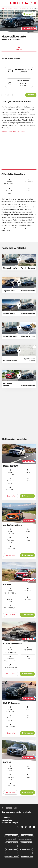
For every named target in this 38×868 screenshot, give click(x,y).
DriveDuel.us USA (10, 839)
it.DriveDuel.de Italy (12, 853)
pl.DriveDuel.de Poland (12, 849)
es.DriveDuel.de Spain (26, 843)
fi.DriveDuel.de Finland (27, 856)
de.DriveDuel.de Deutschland (25, 839)
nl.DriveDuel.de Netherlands (25, 846)
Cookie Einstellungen (10, 823)
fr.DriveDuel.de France (12, 843)
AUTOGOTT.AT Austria (27, 836)
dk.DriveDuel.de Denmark (12, 856)
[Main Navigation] (3, 3)
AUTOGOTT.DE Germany (12, 836)
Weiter (31, 95)
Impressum (6, 817)
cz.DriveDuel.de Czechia (26, 849)
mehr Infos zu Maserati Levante (14, 132)
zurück (7, 95)
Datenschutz (7, 820)
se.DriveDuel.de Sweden (26, 853)
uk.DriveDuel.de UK (10, 846)
